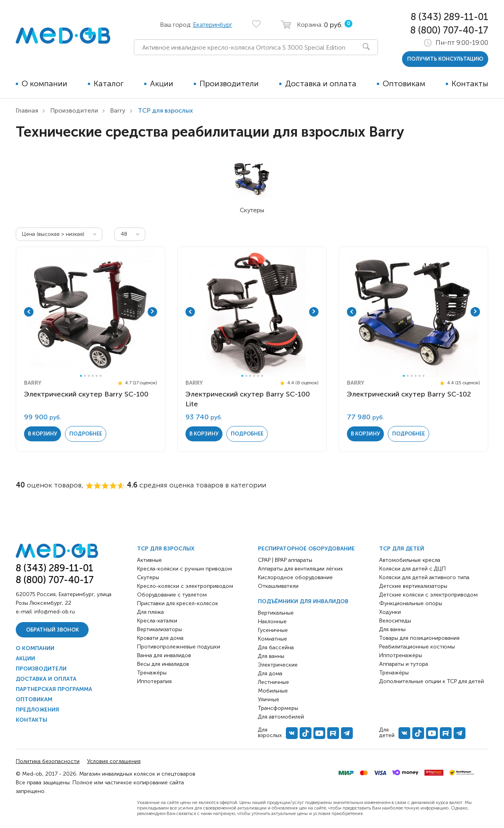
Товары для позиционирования (419, 638)
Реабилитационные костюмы (417, 647)
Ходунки (390, 612)
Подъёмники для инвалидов (303, 601)
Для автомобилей (281, 717)
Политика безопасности (48, 761)
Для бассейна (276, 647)
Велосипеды (395, 621)
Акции (162, 83)
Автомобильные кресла (410, 560)
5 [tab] (97, 376)
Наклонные (272, 621)
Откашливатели (278, 586)
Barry (118, 110)
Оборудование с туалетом (172, 595)
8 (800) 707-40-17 (449, 30)
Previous (29, 312)
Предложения (37, 710)
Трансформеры (278, 708)
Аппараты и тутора (404, 664)
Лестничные (273, 682)
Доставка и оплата (321, 83)
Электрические (278, 665)
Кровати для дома (160, 638)
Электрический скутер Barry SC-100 (86, 394)
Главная (27, 110)
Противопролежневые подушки (179, 647)
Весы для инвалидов (163, 664)
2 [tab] (85, 376)
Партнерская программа (54, 689)
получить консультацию (445, 59)
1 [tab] (81, 376)
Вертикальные (276, 613)
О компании (44, 83)
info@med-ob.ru (55, 612)
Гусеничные (273, 630)
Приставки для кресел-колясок (178, 603)
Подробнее (86, 434)
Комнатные (272, 639)
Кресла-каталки (157, 621)
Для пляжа (150, 612)
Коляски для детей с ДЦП (412, 569)
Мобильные (273, 691)
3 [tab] (89, 376)
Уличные (269, 699)
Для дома (270, 673)
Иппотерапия (154, 681)
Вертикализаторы (159, 629)
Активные (149, 560)
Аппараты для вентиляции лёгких (300, 569)
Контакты (470, 83)
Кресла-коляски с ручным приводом (184, 569)
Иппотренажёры (401, 655)
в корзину (43, 434)
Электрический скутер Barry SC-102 (409, 394)
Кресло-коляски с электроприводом (185, 586)
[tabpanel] (91, 312)
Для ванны (271, 656)
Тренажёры (152, 673)
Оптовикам (404, 83)
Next (152, 312)
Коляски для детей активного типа (424, 577)
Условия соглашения (114, 761)
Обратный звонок (52, 630)
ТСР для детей (402, 549)
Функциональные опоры (411, 603)
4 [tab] (93, 376)
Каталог (109, 83)
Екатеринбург (213, 25)
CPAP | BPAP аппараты (285, 560)
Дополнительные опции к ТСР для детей (432, 681)
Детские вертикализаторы (413, 586)
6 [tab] (101, 376)
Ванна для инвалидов (164, 655)
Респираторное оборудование (306, 549)
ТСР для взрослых (166, 549)
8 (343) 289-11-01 (449, 17)
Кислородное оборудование (295, 577)
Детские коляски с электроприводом (428, 595)
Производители (229, 83)
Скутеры (148, 577)
